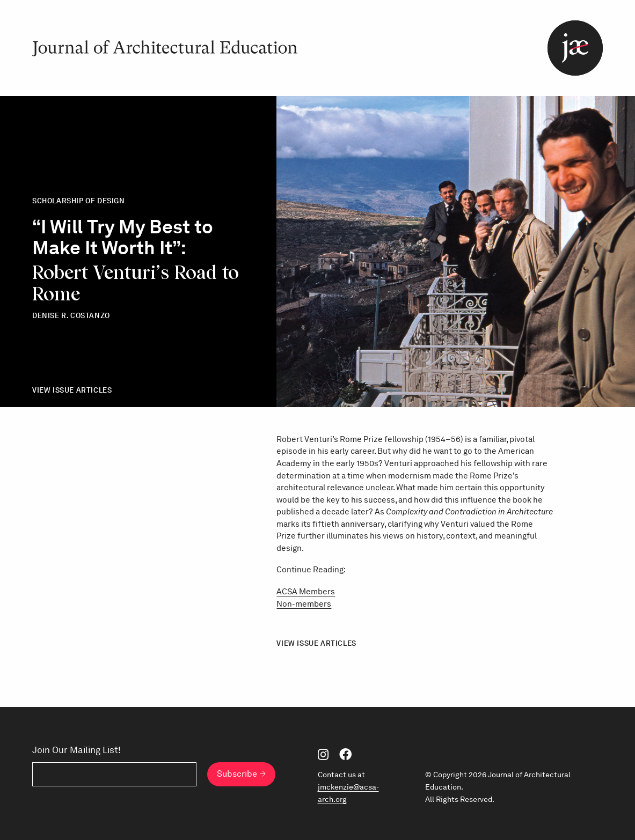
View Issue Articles (72, 390)
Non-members (304, 604)
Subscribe (237, 774)
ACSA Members (306, 592)
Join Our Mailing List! (76, 750)
